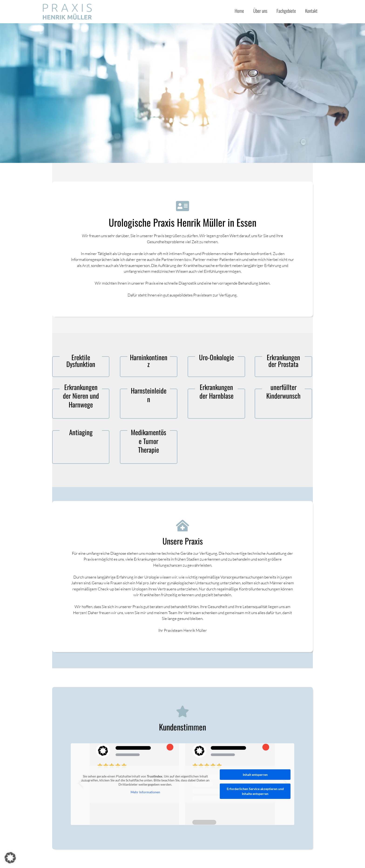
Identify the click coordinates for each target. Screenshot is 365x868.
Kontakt (311, 11)
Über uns (260, 11)
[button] (10, 858)
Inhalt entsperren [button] (255, 775)
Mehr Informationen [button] (145, 792)
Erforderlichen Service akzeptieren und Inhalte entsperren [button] (255, 791)
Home (239, 11)
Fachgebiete (286, 11)
